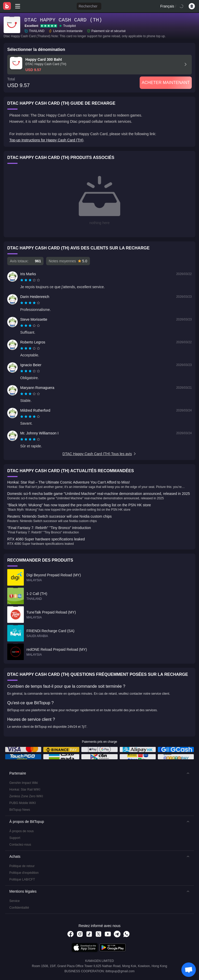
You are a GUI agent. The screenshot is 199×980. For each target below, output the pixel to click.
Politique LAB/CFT (22, 879)
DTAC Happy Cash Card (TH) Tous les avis (99, 454)
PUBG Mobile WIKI (23, 803)
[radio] (22, 280)
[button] (99, 773)
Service (15, 901)
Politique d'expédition (24, 873)
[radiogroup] (30, 280)
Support (15, 838)
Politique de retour (22, 866)
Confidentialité (19, 908)
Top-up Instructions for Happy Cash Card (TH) (46, 140)
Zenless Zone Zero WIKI (26, 796)
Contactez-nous (20, 845)
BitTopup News (20, 810)
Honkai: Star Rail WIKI (25, 790)
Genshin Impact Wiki (24, 783)
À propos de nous (22, 831)
